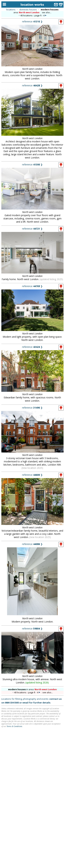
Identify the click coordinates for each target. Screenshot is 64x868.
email (25, 703)
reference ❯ (32, 21)
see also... (47, 12)
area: (27, 12)
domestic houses (28, 10)
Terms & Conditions (14, 726)
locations (11, 10)
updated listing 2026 (37, 682)
